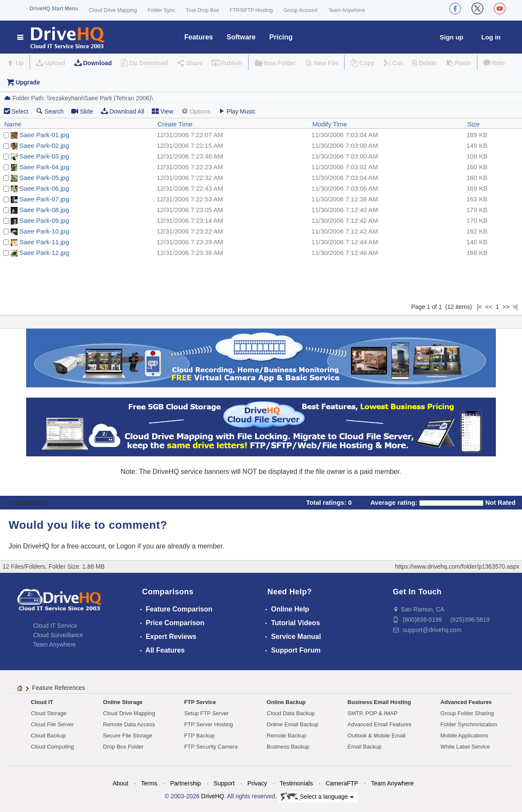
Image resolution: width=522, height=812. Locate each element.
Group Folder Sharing (467, 713)
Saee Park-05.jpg (44, 178)
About (121, 783)
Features (199, 37)
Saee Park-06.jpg (44, 188)
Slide (82, 111)
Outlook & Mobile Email (376, 736)
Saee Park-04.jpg (44, 167)
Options (195, 111)
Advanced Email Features (379, 724)
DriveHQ (213, 796)
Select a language (317, 797)
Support (224, 783)
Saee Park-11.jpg (44, 242)
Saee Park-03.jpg (44, 156)
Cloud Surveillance (58, 635)
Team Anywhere (346, 10)
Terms (149, 783)
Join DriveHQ (30, 546)
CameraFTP (342, 783)
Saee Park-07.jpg (44, 199)
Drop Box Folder (123, 747)
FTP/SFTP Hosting (251, 10)
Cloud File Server (52, 724)
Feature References (59, 688)
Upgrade (28, 82)
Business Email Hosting (379, 702)
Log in (491, 37)
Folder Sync (161, 10)
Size (473, 124)
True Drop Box (202, 10)
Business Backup (288, 747)
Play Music (237, 111)
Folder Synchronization (469, 724)
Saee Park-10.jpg (44, 231)
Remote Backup (286, 736)
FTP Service (200, 702)
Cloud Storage (49, 713)
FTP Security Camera (211, 747)
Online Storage (123, 702)
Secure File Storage (127, 736)
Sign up (451, 37)
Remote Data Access (129, 724)
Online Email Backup (292, 724)
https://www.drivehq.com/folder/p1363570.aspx (457, 566)
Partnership (186, 783)
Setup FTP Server (207, 713)
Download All (122, 111)
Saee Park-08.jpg (44, 210)
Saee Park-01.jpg (44, 135)
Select (20, 111)
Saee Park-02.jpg (44, 145)
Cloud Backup (48, 736)
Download (97, 63)
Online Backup (286, 702)
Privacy (257, 783)
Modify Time (330, 124)
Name (13, 124)
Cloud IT (42, 702)
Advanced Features (466, 702)
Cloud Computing (52, 747)
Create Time (175, 124)
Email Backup (364, 747)
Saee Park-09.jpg (44, 220)
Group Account (301, 10)
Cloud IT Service (55, 626)
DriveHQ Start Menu (54, 9)
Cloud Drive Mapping (113, 10)
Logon (126, 546)
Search (50, 111)
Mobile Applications (464, 736)
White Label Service (465, 747)
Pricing (281, 37)
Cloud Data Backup (291, 713)
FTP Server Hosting (209, 724)
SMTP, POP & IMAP (373, 713)
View (162, 111)
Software (241, 37)
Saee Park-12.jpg (44, 253)
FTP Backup (199, 736)
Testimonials (296, 783)
